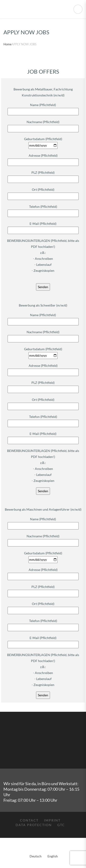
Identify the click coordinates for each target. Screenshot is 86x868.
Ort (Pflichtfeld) (43, 193)
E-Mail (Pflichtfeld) (43, 227)
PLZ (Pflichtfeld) (43, 176)
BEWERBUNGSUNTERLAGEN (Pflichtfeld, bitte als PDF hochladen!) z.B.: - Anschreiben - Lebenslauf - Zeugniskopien (43, 256)
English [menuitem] (53, 856)
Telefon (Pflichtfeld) (43, 210)
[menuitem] (35, 849)
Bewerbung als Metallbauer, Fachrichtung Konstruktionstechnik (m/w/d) (43, 92)
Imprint (52, 820)
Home (7, 44)
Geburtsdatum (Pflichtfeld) (43, 142)
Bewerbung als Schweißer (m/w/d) (43, 305)
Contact (29, 820)
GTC (61, 825)
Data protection (34, 825)
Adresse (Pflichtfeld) (43, 159)
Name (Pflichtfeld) (43, 108)
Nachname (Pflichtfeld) (43, 125)
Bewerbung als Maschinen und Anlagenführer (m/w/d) (43, 509)
